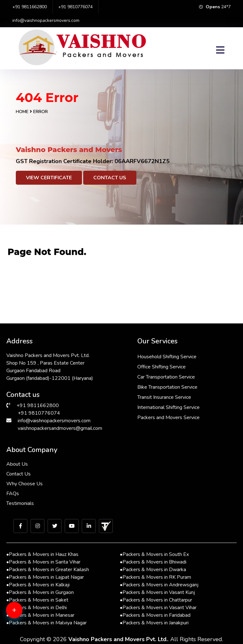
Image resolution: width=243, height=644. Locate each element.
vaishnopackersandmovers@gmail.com (60, 428)
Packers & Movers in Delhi (37, 608)
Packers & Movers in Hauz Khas (42, 554)
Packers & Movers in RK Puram (156, 577)
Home (22, 112)
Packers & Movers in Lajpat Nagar (45, 577)
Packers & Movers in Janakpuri (154, 623)
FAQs (13, 494)
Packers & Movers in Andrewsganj (159, 585)
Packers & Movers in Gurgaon (40, 592)
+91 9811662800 (30, 7)
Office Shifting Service (162, 367)
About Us (17, 464)
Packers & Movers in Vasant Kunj (157, 592)
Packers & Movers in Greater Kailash (48, 570)
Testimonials (20, 503)
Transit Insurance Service (164, 397)
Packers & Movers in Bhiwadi (153, 562)
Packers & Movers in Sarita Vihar (43, 562)
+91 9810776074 (75, 7)
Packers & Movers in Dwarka (153, 570)
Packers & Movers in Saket (37, 600)
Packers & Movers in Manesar (40, 615)
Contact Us (110, 178)
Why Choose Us (25, 484)
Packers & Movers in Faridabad (155, 615)
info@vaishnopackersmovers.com (46, 20)
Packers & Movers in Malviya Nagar (47, 623)
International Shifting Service (168, 407)
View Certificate (49, 178)
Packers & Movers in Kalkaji (38, 585)
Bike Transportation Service (167, 387)
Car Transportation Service (166, 377)
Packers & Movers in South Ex (154, 554)
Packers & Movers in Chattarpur (156, 600)
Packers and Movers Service (168, 418)
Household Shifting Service (167, 357)
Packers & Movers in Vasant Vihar (158, 608)
